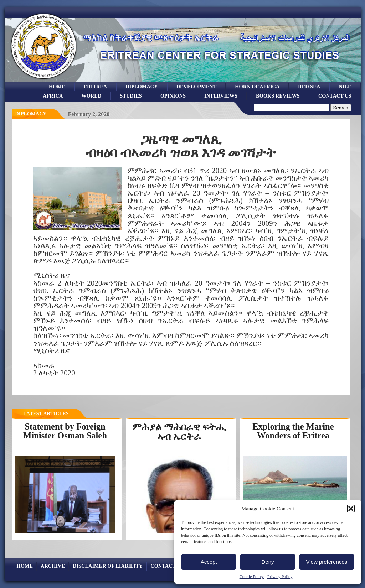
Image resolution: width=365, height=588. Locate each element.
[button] (351, 509)
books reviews (278, 96)
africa (53, 96)
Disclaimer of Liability (108, 566)
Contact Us (335, 96)
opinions (173, 96)
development (197, 87)
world (91, 96)
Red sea (309, 87)
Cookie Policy (252, 577)
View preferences (327, 562)
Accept (209, 562)
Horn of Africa (257, 87)
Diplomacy (142, 87)
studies (131, 96)
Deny (268, 562)
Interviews (221, 96)
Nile (345, 87)
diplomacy (31, 114)
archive (53, 566)
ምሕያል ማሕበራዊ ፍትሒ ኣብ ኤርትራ (179, 432)
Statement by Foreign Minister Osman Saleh (65, 431)
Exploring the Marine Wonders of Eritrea (293, 431)
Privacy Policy (280, 577)
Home (57, 87)
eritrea (96, 87)
